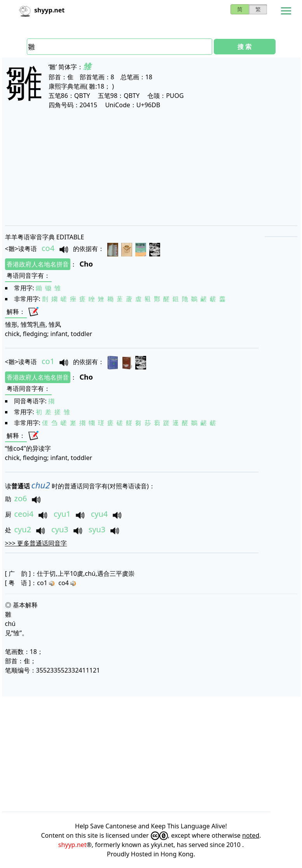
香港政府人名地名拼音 (38, 264)
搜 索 (244, 47)
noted (251, 835)
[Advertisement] (151, 167)
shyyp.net (72, 845)
